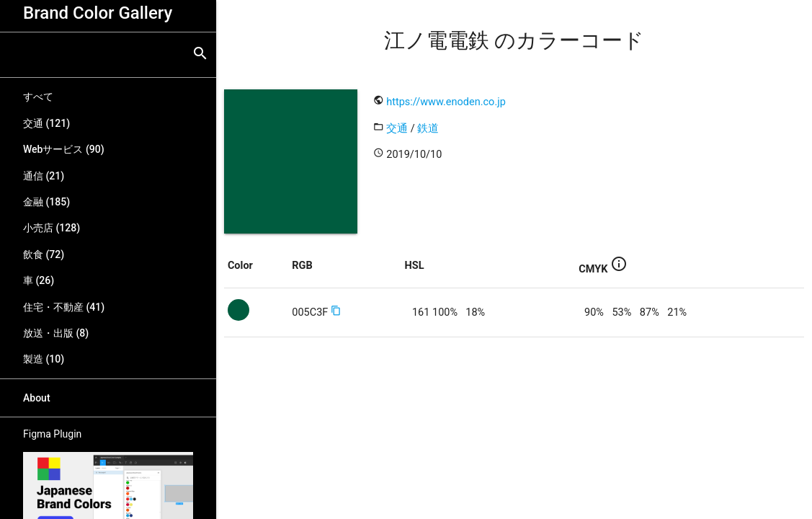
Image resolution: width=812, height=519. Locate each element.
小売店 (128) (52, 228)
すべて (38, 97)
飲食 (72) (44, 254)
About (37, 398)
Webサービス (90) (64, 149)
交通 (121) (46, 123)
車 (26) (39, 280)
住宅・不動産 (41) (64, 307)
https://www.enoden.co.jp (446, 102)
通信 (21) (44, 176)
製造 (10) (44, 359)
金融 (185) (46, 202)
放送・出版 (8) (56, 333)
